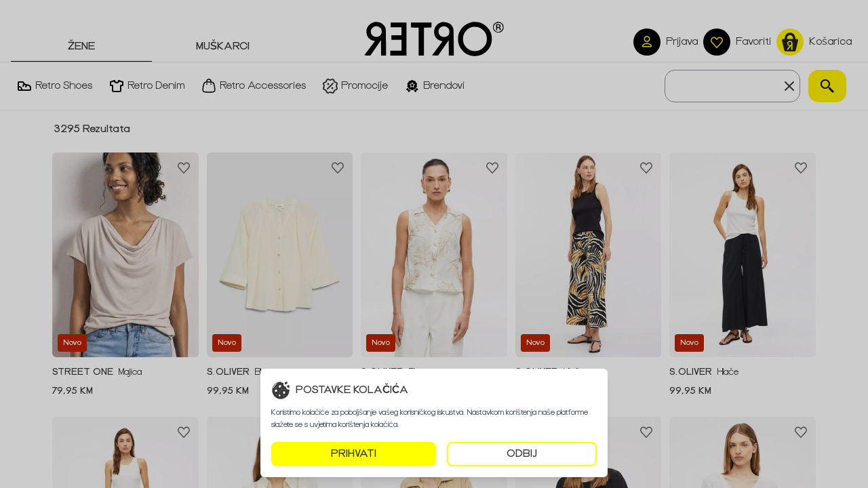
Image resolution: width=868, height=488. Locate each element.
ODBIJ (522, 454)
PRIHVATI (354, 454)
